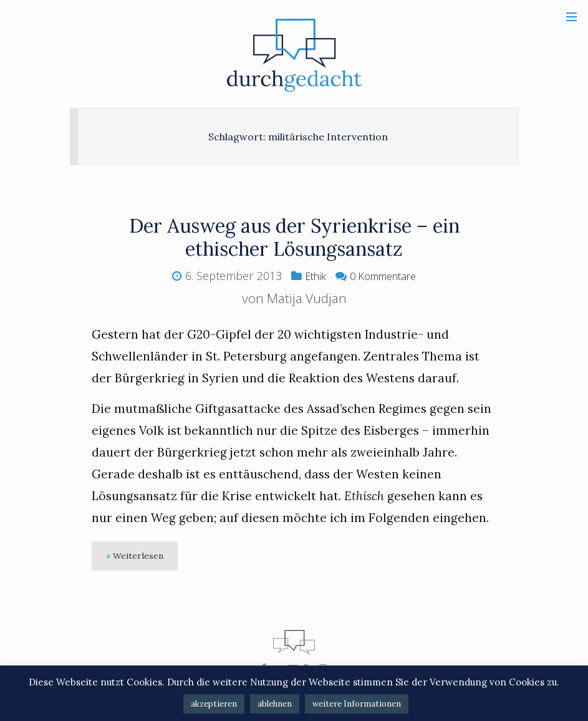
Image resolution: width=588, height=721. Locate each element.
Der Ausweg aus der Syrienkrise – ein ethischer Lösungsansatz (294, 236)
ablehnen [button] (275, 704)
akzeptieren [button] (214, 704)
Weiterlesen (143, 557)
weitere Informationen (357, 704)
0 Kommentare (384, 276)
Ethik (310, 276)
